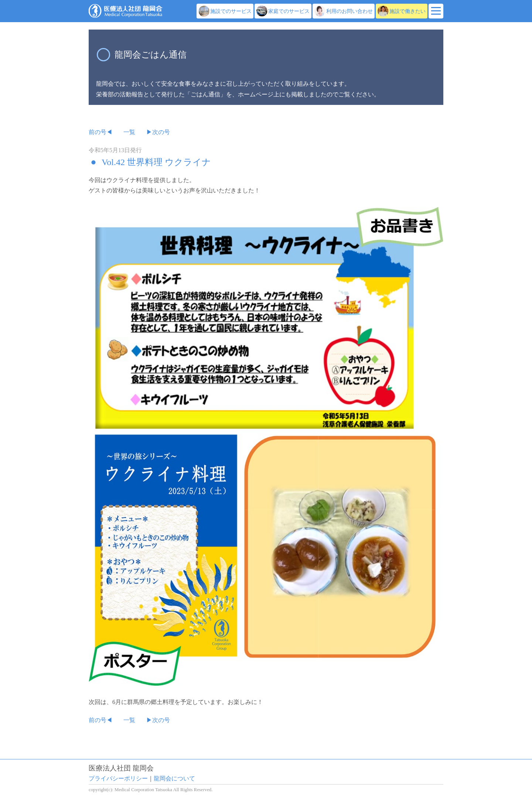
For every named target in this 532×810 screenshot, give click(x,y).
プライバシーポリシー (118, 778)
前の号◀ (100, 132)
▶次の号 (158, 132)
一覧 (129, 132)
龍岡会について (174, 778)
